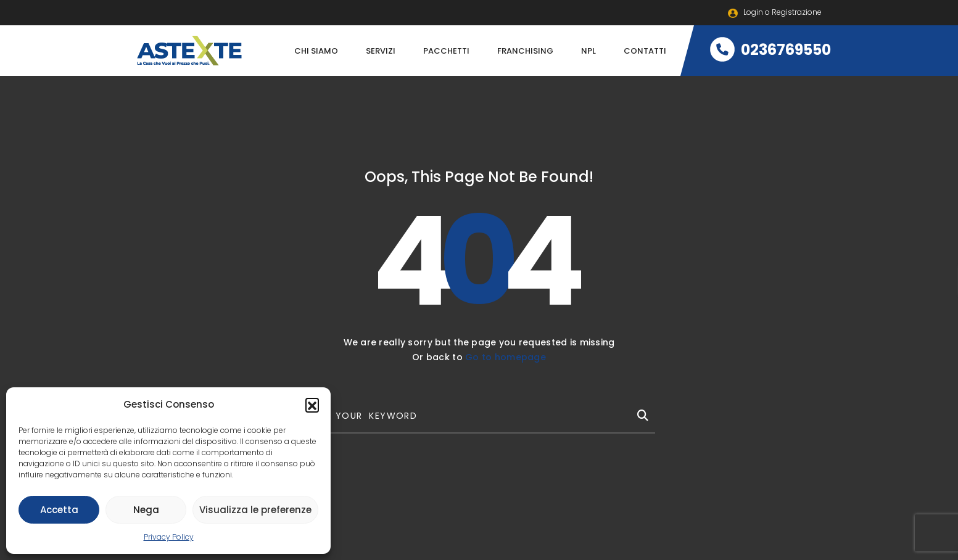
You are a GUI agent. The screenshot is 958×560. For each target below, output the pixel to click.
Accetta (59, 510)
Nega (146, 510)
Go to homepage (506, 357)
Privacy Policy (169, 537)
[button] (312, 405)
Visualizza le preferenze (255, 510)
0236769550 (770, 50)
